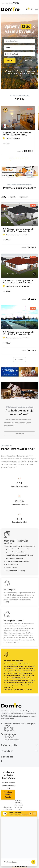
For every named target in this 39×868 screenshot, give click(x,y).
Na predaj (12, 197)
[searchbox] (19, 41)
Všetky (3, 197)
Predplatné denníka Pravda (8, 795)
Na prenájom (24, 197)
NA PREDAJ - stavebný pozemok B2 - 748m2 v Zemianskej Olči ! (18, 282)
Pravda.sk (31, 680)
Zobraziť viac (19, 359)
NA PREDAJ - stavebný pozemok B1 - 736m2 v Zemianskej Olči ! (18, 333)
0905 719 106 (9, 738)
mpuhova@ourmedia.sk (12, 740)
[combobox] (19, 41)
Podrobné (27, 60)
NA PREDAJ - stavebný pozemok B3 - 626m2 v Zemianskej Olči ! (18, 230)
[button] (11, 158)
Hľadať (10, 61)
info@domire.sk (9, 731)
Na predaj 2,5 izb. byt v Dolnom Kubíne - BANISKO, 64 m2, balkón (18, 134)
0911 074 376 (9, 729)
